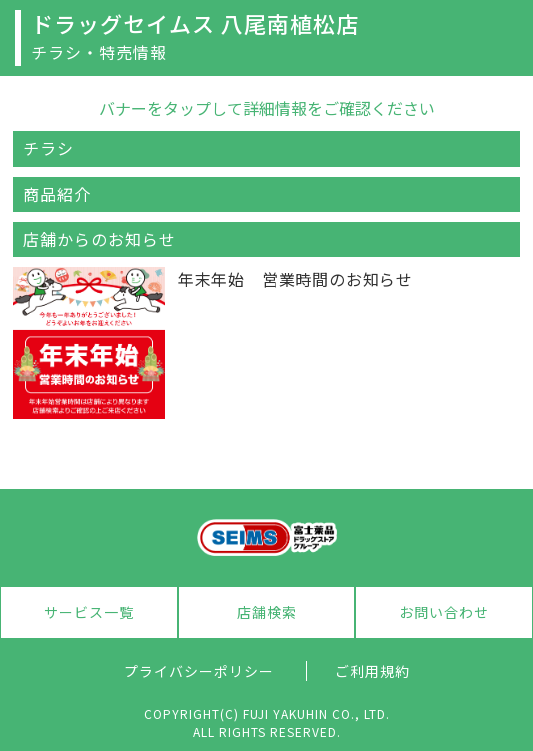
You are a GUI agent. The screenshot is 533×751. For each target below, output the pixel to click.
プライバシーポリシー (199, 671)
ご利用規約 (372, 671)
